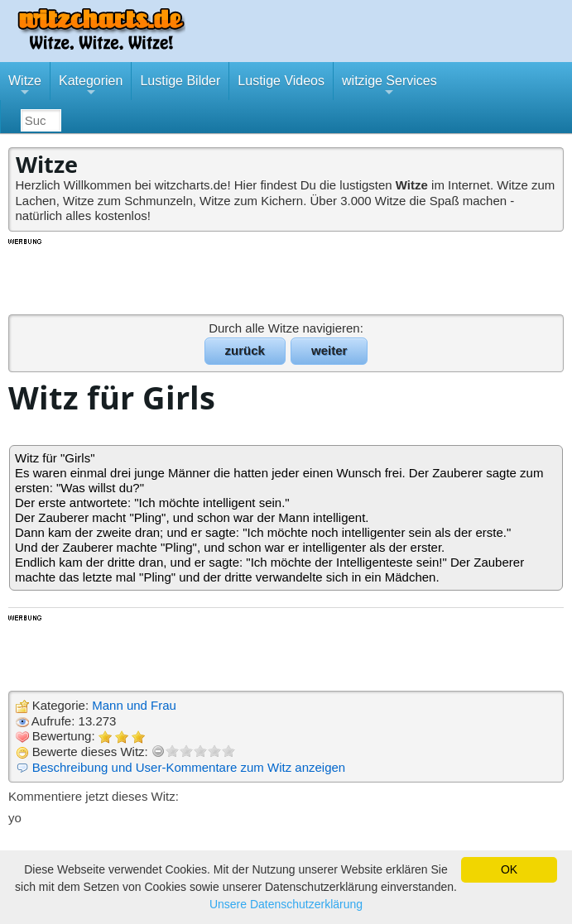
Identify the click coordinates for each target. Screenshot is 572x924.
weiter (329, 350)
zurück (245, 350)
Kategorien (91, 87)
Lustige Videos (281, 81)
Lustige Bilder (180, 81)
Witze (25, 87)
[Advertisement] (286, 275)
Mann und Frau (134, 705)
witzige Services (389, 87)
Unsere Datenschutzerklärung (286, 904)
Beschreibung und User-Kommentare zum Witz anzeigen (189, 767)
